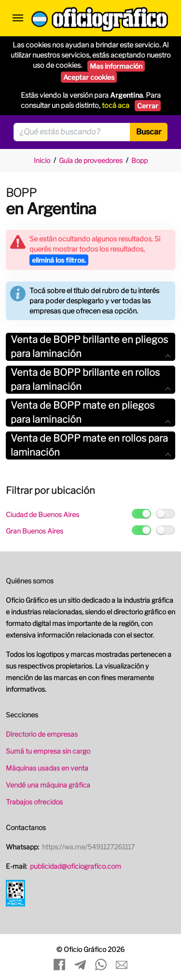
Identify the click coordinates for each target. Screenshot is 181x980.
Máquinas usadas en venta (47, 768)
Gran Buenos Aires (35, 531)
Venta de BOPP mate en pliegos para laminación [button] (90, 412)
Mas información (116, 66)
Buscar (149, 132)
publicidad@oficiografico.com (76, 866)
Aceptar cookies (89, 77)
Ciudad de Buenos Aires (42, 514)
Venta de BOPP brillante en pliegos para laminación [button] (90, 347)
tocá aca (116, 105)
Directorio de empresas (42, 734)
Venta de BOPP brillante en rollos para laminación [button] (90, 379)
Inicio (42, 160)
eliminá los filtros (59, 260)
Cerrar (148, 106)
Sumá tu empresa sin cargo (48, 751)
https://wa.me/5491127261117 (88, 847)
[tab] (90, 347)
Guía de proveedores (91, 160)
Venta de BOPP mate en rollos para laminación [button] (90, 445)
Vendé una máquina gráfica (48, 785)
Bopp (139, 160)
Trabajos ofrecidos (34, 802)
